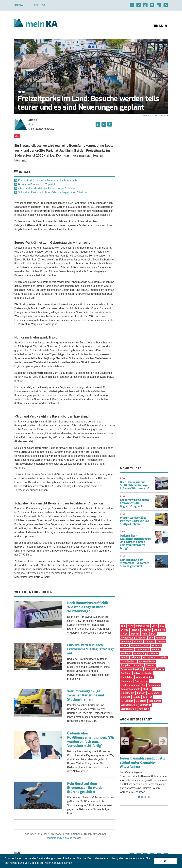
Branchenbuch (129, 661)
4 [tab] (149, 797)
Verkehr (162, 657)
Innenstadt (151, 669)
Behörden (126, 673)
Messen (135, 634)
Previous (125, 741)
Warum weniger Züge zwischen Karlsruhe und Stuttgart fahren (86, 695)
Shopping (138, 665)
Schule (124, 657)
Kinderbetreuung (130, 685)
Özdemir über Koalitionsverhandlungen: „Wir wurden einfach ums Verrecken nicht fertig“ (135, 542)
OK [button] (166, 861)
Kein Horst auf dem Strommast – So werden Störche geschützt (86, 788)
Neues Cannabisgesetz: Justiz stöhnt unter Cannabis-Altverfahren (142, 763)
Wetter (124, 646)
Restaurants (149, 657)
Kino (147, 646)
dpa (31, 125)
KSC (162, 626)
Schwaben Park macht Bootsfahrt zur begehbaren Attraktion (53, 192)
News (131, 626)
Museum (156, 646)
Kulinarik (160, 638)
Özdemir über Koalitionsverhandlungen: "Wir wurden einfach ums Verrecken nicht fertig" (91, 740)
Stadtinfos (159, 630)
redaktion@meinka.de (60, 838)
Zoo (151, 638)
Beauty (137, 697)
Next (163, 741)
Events (124, 630)
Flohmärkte (155, 701)
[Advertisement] (144, 145)
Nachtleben (127, 677)
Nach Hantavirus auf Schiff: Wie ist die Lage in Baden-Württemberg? (88, 607)
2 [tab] (142, 797)
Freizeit (135, 630)
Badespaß (136, 646)
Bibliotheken (128, 693)
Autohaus (144, 709)
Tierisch (142, 638)
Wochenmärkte (129, 705)
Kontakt (20, 5)
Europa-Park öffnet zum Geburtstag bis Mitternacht (48, 181)
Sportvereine (141, 681)
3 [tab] (145, 797)
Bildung (138, 642)
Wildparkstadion (145, 677)
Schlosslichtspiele (131, 689)
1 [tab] (139, 797)
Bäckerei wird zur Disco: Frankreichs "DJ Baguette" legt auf (91, 649)
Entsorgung (154, 685)
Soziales (154, 653)
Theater (150, 665)
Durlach (141, 693)
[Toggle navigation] (160, 26)
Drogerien (141, 701)
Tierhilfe (150, 642)
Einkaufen (126, 642)
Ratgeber (126, 665)
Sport (154, 626)
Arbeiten (135, 657)
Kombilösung (128, 638)
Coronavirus (142, 626)
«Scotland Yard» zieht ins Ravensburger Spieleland (48, 188)
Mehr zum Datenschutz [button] (58, 863)
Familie (156, 650)
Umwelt (161, 642)
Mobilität (146, 630)
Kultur (145, 634)
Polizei (125, 634)
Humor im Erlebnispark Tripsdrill (37, 184)
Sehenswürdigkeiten (132, 669)
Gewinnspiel (142, 650)
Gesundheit (127, 650)
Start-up (147, 689)
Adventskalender (143, 673)
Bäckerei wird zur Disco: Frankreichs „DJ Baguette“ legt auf (135, 503)
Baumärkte (145, 705)
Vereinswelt (154, 693)
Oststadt (125, 697)
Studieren (126, 653)
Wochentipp (140, 653)
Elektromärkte (128, 709)
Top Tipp (148, 697)
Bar (143, 685)
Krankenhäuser (147, 661)
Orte (162, 669)
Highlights (126, 681)
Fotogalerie (127, 701)
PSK (153, 634)
